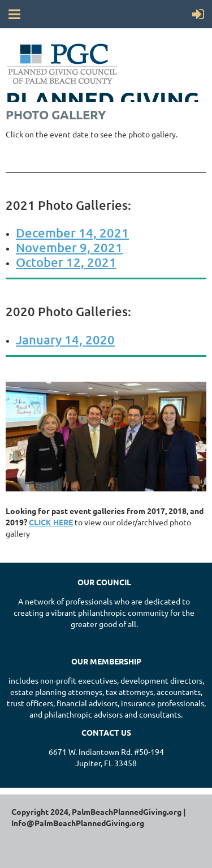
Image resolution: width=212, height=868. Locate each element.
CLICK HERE (51, 522)
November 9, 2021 (69, 247)
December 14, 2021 (72, 233)
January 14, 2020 (65, 340)
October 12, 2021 (66, 262)
